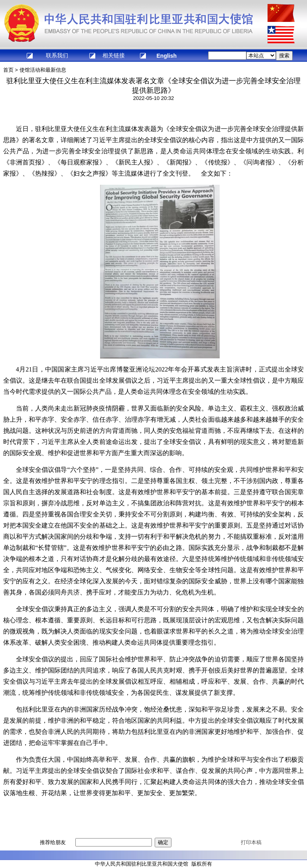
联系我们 (57, 55)
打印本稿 (251, 842)
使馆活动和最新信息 (43, 70)
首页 (8, 70)
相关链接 (114, 55)
